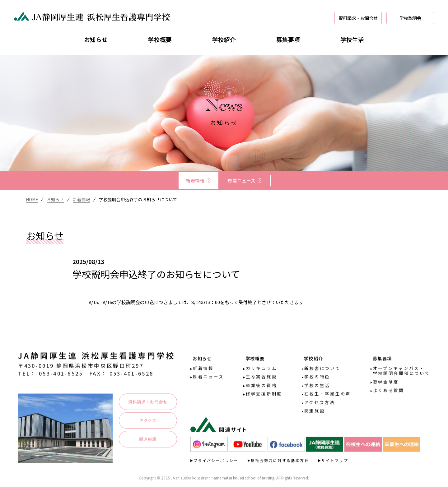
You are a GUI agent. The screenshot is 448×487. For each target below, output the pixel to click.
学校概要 (160, 39)
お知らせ (96, 39)
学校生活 (352, 39)
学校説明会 (410, 18)
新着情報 (195, 181)
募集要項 (288, 39)
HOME (32, 199)
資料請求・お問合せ (358, 18)
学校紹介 (224, 39)
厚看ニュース (242, 181)
